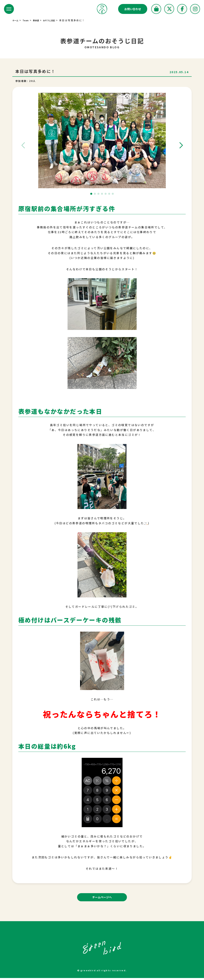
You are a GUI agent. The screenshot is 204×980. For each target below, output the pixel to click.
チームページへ (102, 898)
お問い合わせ (133, 9)
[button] (181, 145)
